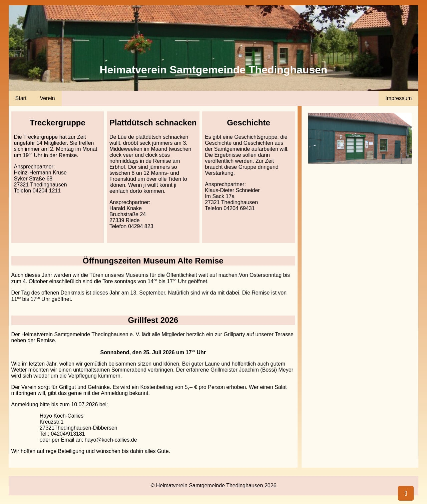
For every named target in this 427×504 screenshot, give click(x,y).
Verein (47, 98)
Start (21, 98)
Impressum (398, 98)
